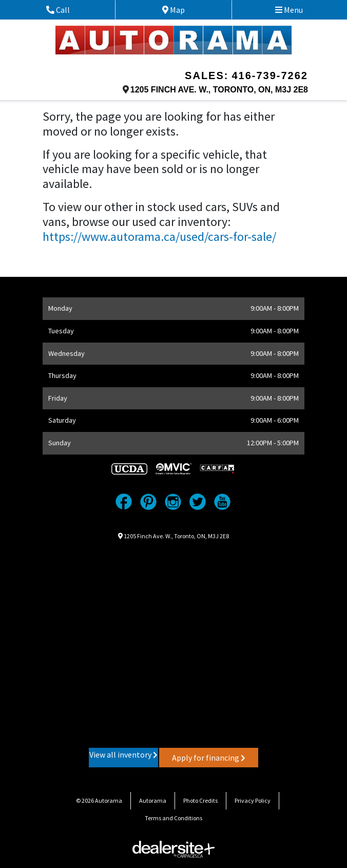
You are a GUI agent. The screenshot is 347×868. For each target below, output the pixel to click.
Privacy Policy (253, 800)
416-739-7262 (270, 76)
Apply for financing (209, 758)
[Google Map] (173, 643)
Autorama (153, 800)
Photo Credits (200, 800)
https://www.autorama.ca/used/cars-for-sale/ (159, 237)
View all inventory (123, 754)
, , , (219, 90)
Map (182, 10)
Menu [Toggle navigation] (289, 10)
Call (70, 10)
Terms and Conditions (173, 818)
